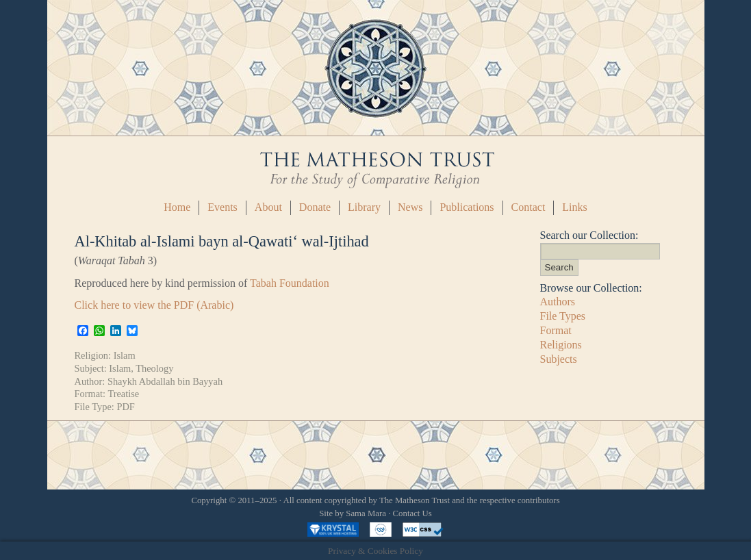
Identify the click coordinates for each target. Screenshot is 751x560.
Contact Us (412, 513)
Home (177, 207)
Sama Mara (366, 513)
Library (364, 207)
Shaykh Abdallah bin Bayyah (165, 381)
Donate (315, 207)
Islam (125, 355)
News (410, 207)
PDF (125, 407)
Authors (558, 302)
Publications (467, 207)
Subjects (559, 359)
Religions (561, 345)
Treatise (123, 394)
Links (574, 207)
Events (222, 207)
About (268, 207)
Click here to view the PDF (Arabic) (154, 305)
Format (556, 330)
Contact (529, 207)
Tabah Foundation (290, 283)
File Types (563, 316)
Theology (154, 368)
